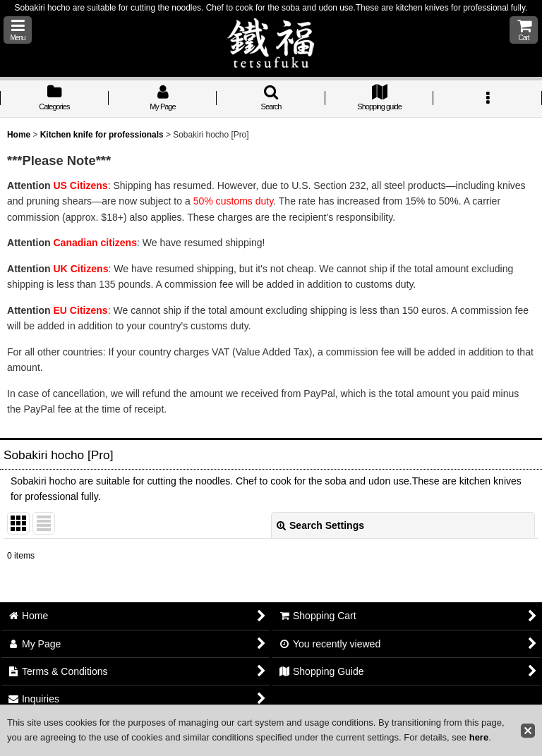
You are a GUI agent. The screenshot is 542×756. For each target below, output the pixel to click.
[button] (18, 30)
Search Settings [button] (320, 525)
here (479, 737)
